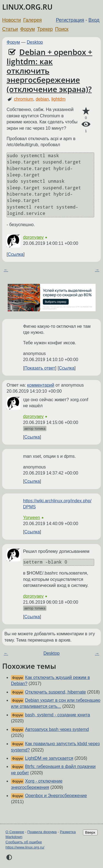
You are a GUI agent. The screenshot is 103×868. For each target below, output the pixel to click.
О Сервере (15, 832)
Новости (12, 20)
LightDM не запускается (49, 758)
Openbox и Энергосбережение (56, 796)
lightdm (59, 99)
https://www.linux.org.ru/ (25, 847)
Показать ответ (40, 368)
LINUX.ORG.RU (27, 7)
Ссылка (16, 254)
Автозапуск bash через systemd (57, 729)
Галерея (33, 20)
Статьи (10, 29)
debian (42, 99)
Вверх (90, 832)
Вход (94, 20)
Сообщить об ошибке (24, 842)
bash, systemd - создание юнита (57, 715)
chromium (24, 99)
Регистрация (70, 20)
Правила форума (42, 832)
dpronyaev (33, 237)
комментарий (41, 385)
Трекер (45, 29)
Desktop (35, 42)
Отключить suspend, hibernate (55, 692)
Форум (27, 29)
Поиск (62, 29)
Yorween (32, 518)
